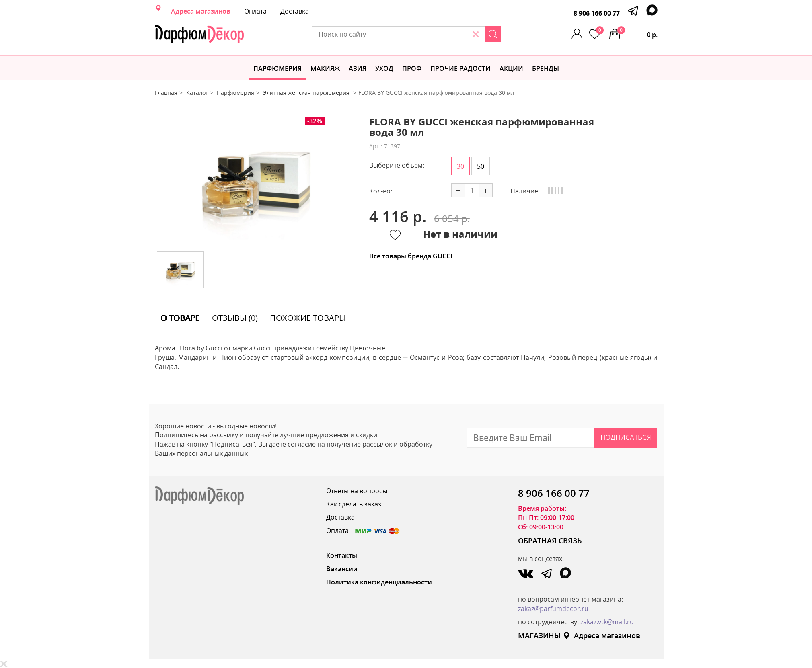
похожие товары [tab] (308, 318)
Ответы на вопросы (357, 491)
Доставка (295, 11)
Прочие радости (460, 68)
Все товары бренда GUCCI (411, 256)
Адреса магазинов (201, 11)
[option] (256, 181)
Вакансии (342, 569)
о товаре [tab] (180, 318)
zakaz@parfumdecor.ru (553, 609)
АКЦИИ (511, 68)
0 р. (637, 33)
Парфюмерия (278, 68)
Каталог (197, 93)
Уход (384, 68)
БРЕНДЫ (546, 68)
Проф (412, 68)
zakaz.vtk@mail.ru (607, 622)
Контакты (342, 555)
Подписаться (626, 437)
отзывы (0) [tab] (235, 318)
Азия (358, 68)
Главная (166, 93)
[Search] (493, 34)
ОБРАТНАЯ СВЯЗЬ (550, 541)
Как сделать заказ (354, 504)
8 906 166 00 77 (597, 13)
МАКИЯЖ (325, 68)
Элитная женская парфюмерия (307, 93)
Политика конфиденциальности (379, 582)
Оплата (255, 11)
